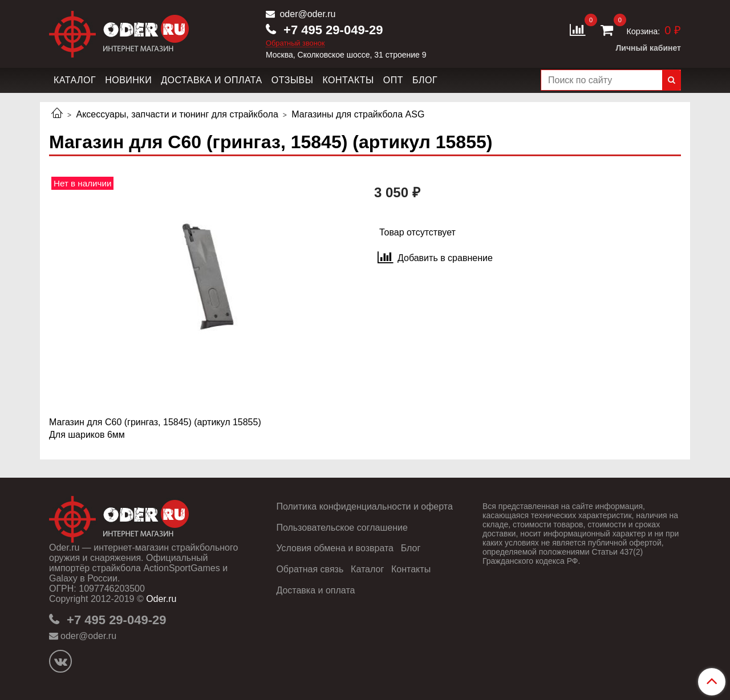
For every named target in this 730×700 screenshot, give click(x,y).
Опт (393, 80)
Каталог (75, 80)
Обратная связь (310, 569)
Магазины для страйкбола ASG (358, 114)
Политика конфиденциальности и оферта (364, 506)
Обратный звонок (295, 44)
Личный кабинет (648, 48)
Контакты (348, 80)
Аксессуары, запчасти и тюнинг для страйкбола (177, 114)
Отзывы (293, 80)
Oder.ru (161, 599)
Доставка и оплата (212, 80)
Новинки (128, 80)
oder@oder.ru (307, 14)
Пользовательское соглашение (342, 528)
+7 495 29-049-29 (331, 30)
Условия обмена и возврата (335, 548)
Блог (425, 80)
